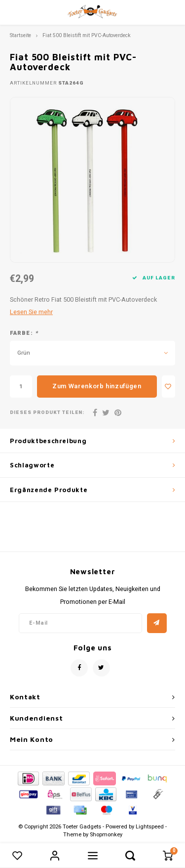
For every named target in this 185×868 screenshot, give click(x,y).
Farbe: (24, 333)
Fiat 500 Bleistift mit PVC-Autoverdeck (87, 35)
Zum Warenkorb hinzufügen (97, 386)
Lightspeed (150, 827)
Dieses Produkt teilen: (47, 413)
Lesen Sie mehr (31, 312)
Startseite (20, 35)
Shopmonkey (106, 835)
